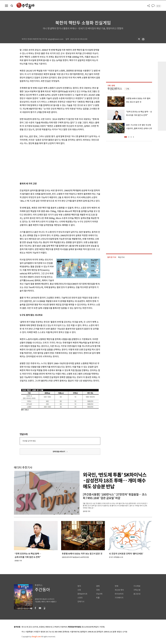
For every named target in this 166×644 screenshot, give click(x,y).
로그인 (158, 6)
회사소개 (25, 627)
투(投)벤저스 (115, 89)
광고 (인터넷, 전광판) (37, 627)
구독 (128, 89)
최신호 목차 (119, 590)
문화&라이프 (82, 594)
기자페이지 (119, 598)
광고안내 (137, 594)
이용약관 (64, 627)
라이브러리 (119, 594)
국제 (98, 590)
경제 (98, 586)
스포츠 (80, 598)
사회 (79, 590)
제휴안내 (49, 627)
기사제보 (137, 586)
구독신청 (137, 590)
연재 (116, 586)
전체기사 (81, 602)
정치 (79, 586)
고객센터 (56, 627)
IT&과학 (99, 594)
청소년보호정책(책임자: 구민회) (93, 627)
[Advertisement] (54, 163)
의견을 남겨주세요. (29, 441)
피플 (98, 598)
